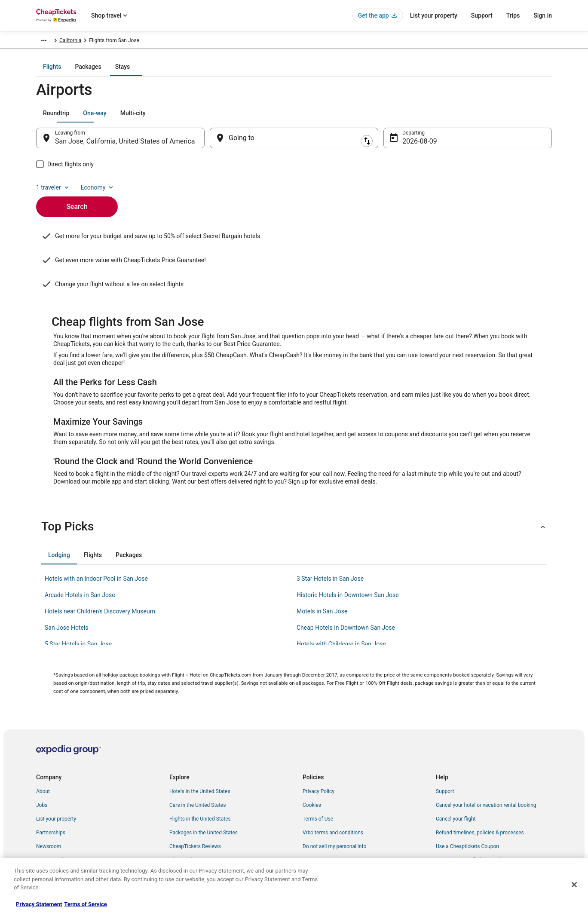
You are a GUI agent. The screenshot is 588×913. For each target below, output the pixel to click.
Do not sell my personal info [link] (334, 811)
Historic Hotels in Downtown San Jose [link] (348, 560)
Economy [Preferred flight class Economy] (524, 119)
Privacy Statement (39, 904)
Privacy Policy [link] (318, 756)
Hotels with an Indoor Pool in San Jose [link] (96, 543)
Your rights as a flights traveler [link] (471, 825)
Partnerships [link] (51, 797)
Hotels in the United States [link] (200, 756)
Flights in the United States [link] (200, 784)
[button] (294, 491)
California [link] (186, 42)
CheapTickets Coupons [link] (196, 825)
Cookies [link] (312, 770)
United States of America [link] (139, 42)
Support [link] (445, 756)
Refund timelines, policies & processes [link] (480, 797)
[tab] (260, 73)
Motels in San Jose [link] (322, 576)
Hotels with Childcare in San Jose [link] (341, 609)
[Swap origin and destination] (209, 144)
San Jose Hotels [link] (67, 592)
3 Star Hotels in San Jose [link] (330, 543)
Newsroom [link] (49, 811)
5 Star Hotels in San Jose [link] (78, 609)
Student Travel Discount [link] (196, 839)
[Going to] (294, 144)
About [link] (43, 756)
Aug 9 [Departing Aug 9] (411, 147)
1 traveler (480, 119)
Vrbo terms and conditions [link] (333, 797)
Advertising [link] (49, 839)
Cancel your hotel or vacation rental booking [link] (486, 770)
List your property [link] (56, 784)
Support (482, 15)
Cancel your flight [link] (456, 784)
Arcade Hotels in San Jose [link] (80, 560)
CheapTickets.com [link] (58, 42)
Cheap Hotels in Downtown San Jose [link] (346, 592)
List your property (434, 15)
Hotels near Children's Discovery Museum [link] (100, 576)
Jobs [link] (42, 770)
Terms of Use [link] (318, 784)
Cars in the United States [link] (198, 770)
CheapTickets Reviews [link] (195, 811)
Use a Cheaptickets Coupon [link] (467, 811)
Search (77, 198)
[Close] (574, 885)
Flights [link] (95, 42)
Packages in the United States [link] (204, 797)
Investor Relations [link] (57, 825)
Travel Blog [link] (182, 852)
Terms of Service (85, 904)
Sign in (543, 15)
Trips (513, 15)
